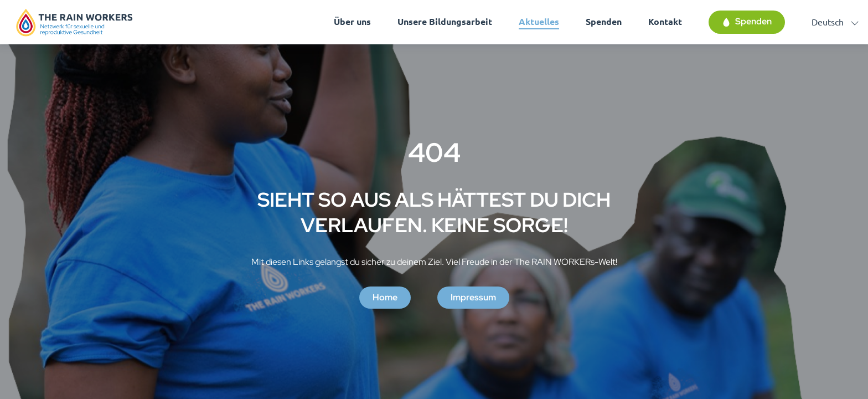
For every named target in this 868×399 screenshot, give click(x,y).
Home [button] (385, 297)
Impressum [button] (473, 297)
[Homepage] (74, 22)
